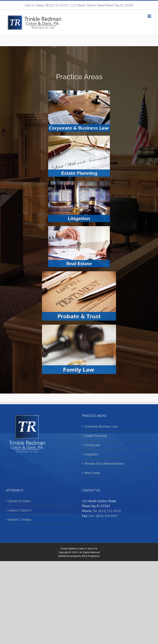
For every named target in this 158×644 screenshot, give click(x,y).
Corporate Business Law (101, 426)
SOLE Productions (91, 556)
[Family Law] (79, 326)
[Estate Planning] (79, 137)
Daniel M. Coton (20, 501)
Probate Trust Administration (104, 463)
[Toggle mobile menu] (150, 16)
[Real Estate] (79, 228)
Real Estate (92, 473)
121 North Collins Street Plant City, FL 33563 (102, 5)
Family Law (92, 445)
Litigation (91, 454)
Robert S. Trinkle (20, 519)
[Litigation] (79, 183)
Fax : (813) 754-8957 (103, 516)
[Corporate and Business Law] (79, 92)
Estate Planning (96, 436)
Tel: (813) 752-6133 (107, 511)
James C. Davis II (20, 510)
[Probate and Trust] (79, 273)
